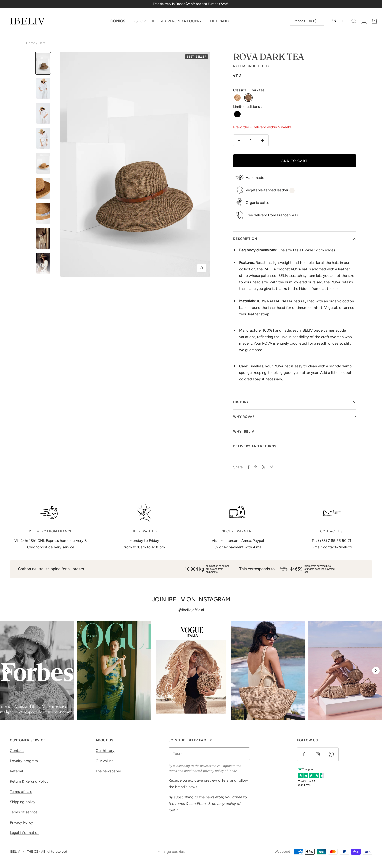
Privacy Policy (22, 822)
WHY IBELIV (295, 431)
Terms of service (24, 812)
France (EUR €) (307, 21)
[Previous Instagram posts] (6, 671)
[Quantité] (251, 140)
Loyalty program (24, 761)
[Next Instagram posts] (376, 671)
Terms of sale (21, 792)
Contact (17, 751)
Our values (105, 761)
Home (31, 43)
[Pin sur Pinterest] (255, 467)
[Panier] (374, 21)
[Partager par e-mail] (271, 467)
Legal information (25, 833)
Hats (42, 43)
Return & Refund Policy (29, 781)
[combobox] (338, 21)
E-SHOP (139, 21)
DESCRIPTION (295, 239)
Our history (105, 751)
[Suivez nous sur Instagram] (318, 754)
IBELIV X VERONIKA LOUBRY (177, 21)
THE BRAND (218, 21)
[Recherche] (354, 21)
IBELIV (15, 852)
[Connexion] (364, 21)
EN (334, 21)
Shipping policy (23, 802)
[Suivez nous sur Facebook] (304, 754)
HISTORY (295, 402)
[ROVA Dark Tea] (43, 63)
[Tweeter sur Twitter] (263, 467)
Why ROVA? (295, 417)
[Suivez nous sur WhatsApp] (331, 754)
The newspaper (108, 771)
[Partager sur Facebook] (249, 467)
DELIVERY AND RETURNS (295, 446)
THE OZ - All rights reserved (47, 852)
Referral (16, 771)
